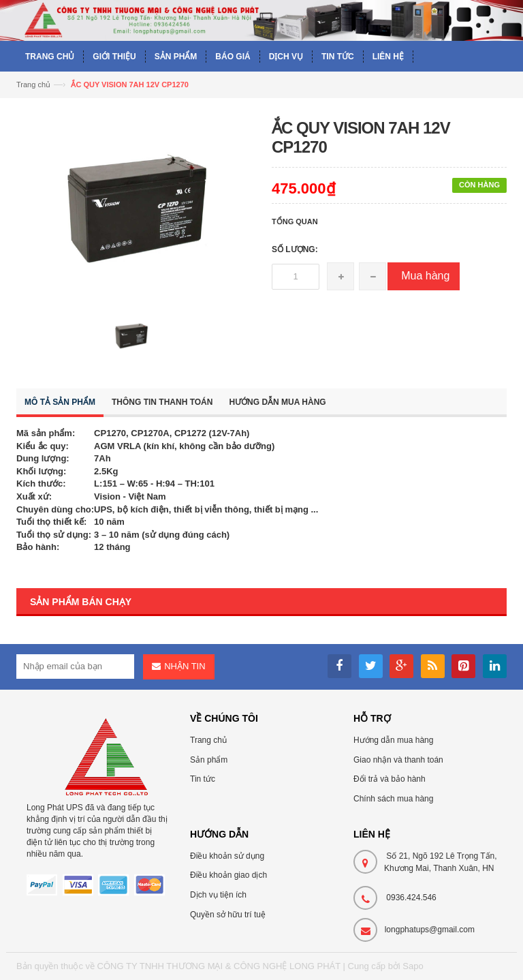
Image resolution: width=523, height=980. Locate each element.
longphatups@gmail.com (430, 930)
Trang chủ (208, 740)
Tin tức (203, 779)
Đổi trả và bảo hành (390, 779)
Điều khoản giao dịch (228, 875)
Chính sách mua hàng (393, 799)
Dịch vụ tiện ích (218, 895)
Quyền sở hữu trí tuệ (228, 915)
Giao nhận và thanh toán (398, 760)
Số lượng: (295, 249)
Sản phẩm (209, 760)
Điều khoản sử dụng (227, 856)
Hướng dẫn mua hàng (277, 402)
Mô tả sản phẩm (60, 402)
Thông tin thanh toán (162, 402)
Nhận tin (185, 666)
